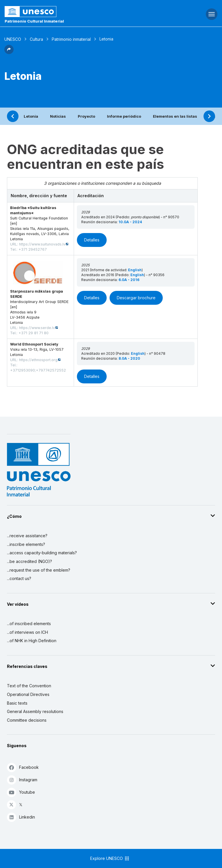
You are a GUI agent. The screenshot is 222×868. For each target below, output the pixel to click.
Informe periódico (124, 116)
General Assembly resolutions (35, 711)
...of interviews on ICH (27, 632)
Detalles (92, 240)
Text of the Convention (29, 686)
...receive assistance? (27, 536)
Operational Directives (28, 694)
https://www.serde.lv (37, 328)
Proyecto (86, 116)
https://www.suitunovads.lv (42, 244)
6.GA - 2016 (129, 280)
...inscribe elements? (26, 544)
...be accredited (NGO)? (29, 561)
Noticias (58, 116)
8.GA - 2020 (129, 358)
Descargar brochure (136, 298)
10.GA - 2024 (130, 222)
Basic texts (17, 703)
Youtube (21, 792)
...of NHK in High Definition (32, 641)
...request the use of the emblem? (39, 570)
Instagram (22, 780)
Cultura (36, 39)
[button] (9, 52)
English (135, 270)
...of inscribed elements (29, 624)
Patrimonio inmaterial (71, 39)
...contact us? (19, 578)
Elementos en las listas (175, 116)
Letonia (31, 116)
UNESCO (13, 39)
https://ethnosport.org (38, 360)
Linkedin (21, 817)
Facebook (23, 767)
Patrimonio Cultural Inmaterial (34, 21)
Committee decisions (27, 720)
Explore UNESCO (110, 858)
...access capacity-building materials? (42, 553)
